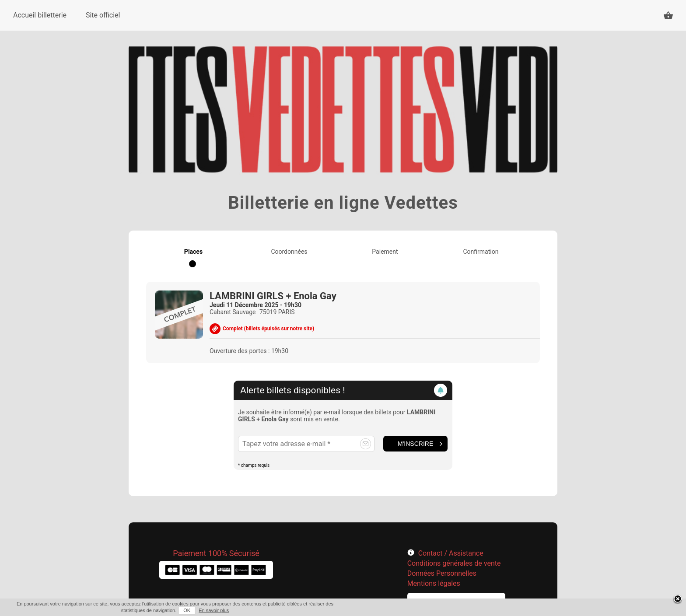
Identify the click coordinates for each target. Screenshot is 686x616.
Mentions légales (434, 583)
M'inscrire (415, 444)
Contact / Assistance (451, 553)
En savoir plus (214, 610)
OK (187, 610)
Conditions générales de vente (454, 563)
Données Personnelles (442, 573)
